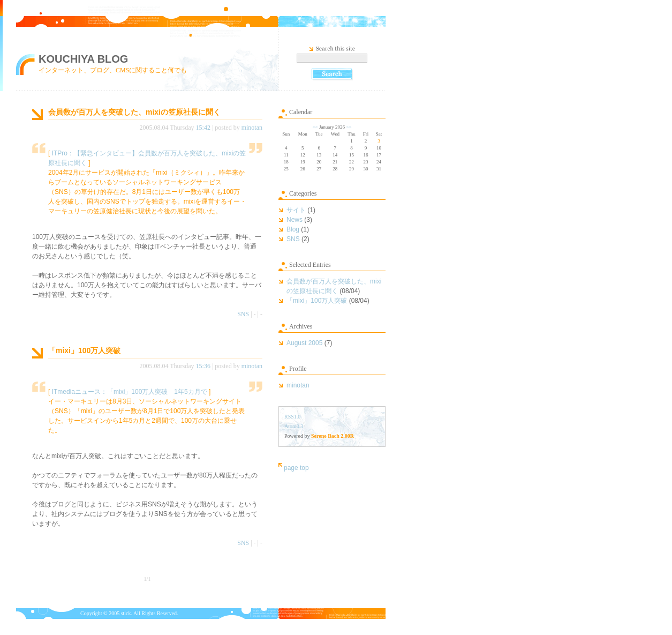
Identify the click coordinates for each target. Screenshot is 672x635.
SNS (243, 314)
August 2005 (304, 343)
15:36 (203, 366)
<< (315, 127)
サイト (296, 210)
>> (349, 127)
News (295, 220)
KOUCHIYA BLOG (83, 59)
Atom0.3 (294, 426)
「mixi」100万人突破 (84, 350)
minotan (252, 128)
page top (296, 468)
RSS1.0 (292, 417)
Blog (293, 229)
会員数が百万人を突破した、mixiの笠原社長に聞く (134, 112)
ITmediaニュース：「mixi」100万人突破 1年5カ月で (130, 392)
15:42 (203, 128)
